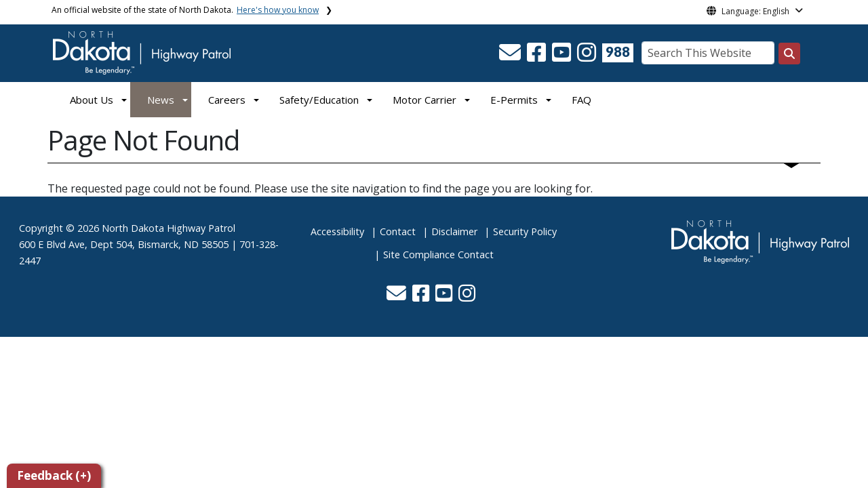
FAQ (581, 100)
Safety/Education (319, 100)
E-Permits (514, 100)
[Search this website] (789, 54)
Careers (227, 100)
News (161, 100)
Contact (398, 231)
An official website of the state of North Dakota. (185, 10)
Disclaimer (454, 231)
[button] (511, 56)
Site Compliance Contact (438, 255)
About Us (92, 100)
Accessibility (337, 231)
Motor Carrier (425, 100)
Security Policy (525, 231)
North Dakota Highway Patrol (169, 228)
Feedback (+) (54, 475)
